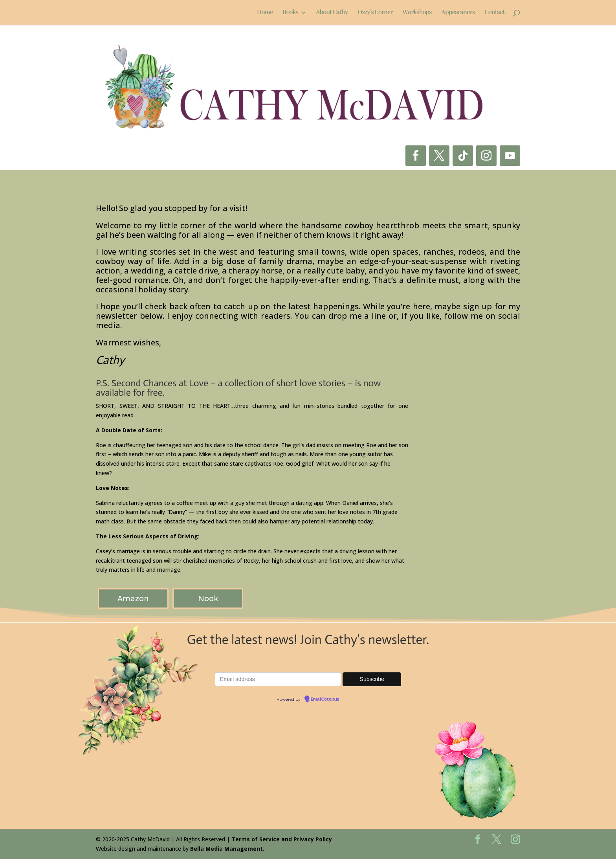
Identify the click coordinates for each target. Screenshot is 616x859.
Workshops (417, 13)
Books (290, 13)
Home (265, 13)
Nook (208, 598)
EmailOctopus (325, 699)
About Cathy (332, 13)
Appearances (458, 13)
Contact (494, 13)
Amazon (133, 598)
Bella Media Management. (227, 849)
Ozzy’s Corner (375, 13)
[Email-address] (278, 679)
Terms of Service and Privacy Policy (282, 839)
